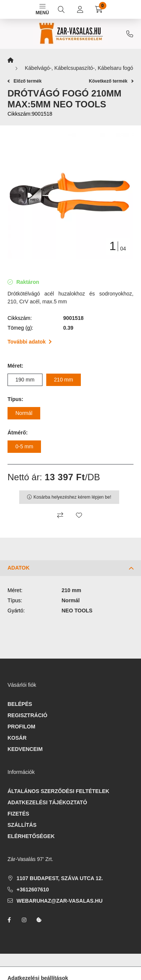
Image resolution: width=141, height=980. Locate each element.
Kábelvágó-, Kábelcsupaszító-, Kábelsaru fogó (79, 68)
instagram (24, 920)
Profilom (21, 727)
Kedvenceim (25, 749)
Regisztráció (27, 715)
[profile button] (80, 9)
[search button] (61, 9)
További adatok (30, 342)
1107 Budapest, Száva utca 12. (60, 878)
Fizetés (18, 814)
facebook (9, 920)
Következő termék (111, 81)
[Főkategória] (11, 60)
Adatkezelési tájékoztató (47, 802)
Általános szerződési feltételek (58, 791)
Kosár (17, 738)
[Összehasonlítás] (60, 515)
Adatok (19, 568)
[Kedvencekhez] (79, 515)
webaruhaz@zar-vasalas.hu (60, 901)
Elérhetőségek (31, 836)
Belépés (20, 704)
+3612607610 (130, 34)
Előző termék (25, 81)
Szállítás (22, 825)
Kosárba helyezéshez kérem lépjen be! (72, 497)
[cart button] (99, 9)
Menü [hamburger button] (42, 10)
